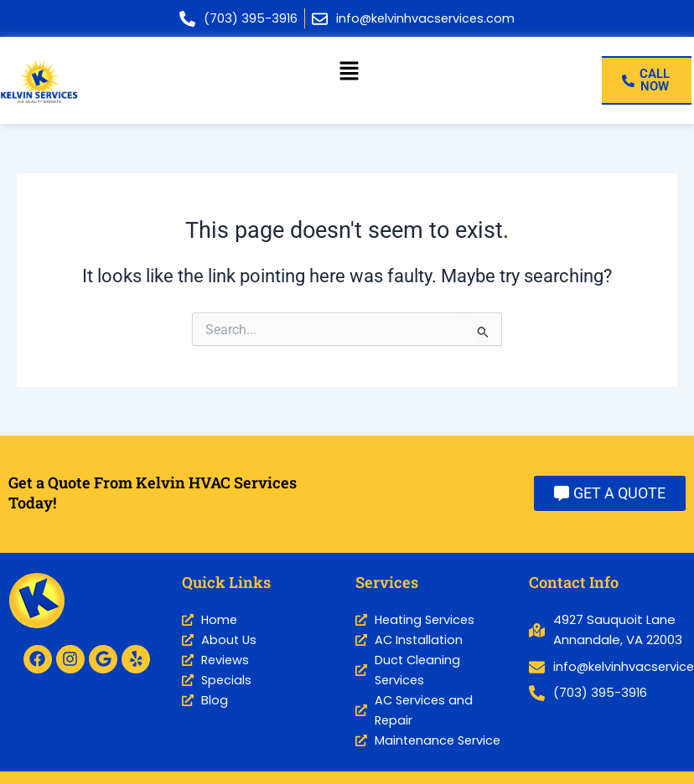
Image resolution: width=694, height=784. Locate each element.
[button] (350, 72)
